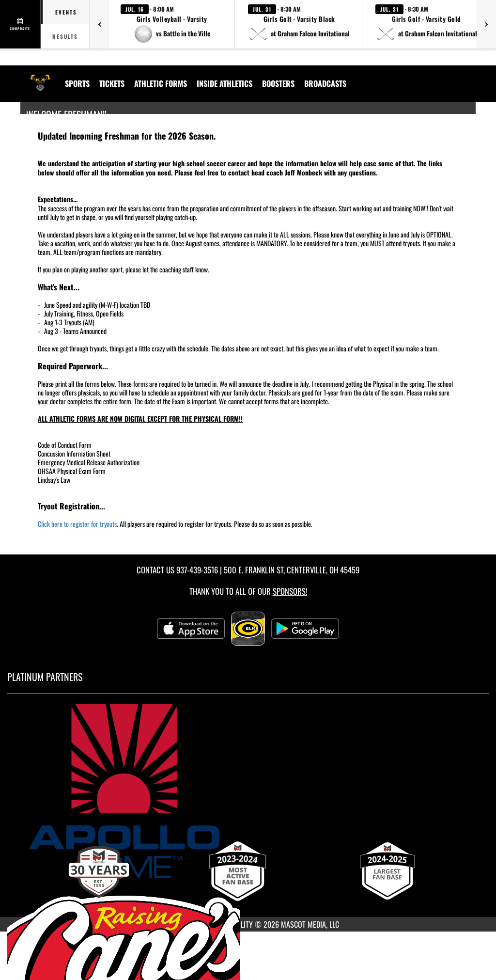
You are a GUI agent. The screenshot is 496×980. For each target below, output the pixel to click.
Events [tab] (66, 12)
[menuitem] (325, 83)
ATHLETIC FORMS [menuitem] (161, 83)
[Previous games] (99, 24)
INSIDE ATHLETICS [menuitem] (225, 83)
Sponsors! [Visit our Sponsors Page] (290, 591)
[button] (172, 24)
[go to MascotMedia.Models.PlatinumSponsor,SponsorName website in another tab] (248, 791)
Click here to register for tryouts (77, 524)
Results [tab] (65, 36)
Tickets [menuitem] (112, 83)
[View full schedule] (21, 24)
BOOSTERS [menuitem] (278, 83)
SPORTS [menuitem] (77, 83)
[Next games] (486, 24)
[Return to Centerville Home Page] (40, 78)
